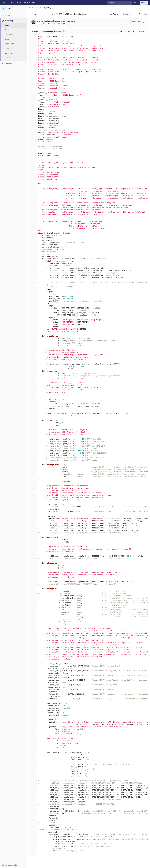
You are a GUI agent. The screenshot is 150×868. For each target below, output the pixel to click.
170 (33, 432)
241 (33, 598)
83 (33, 228)
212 (33, 530)
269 (33, 664)
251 (33, 621)
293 (33, 720)
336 (33, 820)
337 (33, 823)
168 (33, 427)
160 (33, 408)
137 (33, 355)
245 (33, 607)
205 (33, 514)
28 (33, 100)
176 (33, 446)
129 (33, 336)
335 (33, 818)
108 (33, 287)
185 (33, 467)
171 (33, 434)
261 (33, 645)
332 (33, 811)
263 (33, 649)
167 (33, 425)
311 (33, 762)
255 (33, 631)
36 (33, 118)
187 (33, 472)
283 (33, 696)
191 (33, 481)
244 (33, 605)
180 (33, 455)
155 (33, 397)
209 (33, 523)
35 (33, 116)
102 (33, 273)
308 (33, 755)
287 (33, 706)
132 (33, 343)
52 (33, 156)
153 (33, 392)
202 (33, 507)
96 (33, 259)
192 (33, 483)
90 (33, 245)
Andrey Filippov (43, 24)
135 (33, 350)
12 (33, 62)
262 (33, 647)
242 (33, 600)
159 (33, 406)
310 (33, 759)
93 (33, 252)
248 (33, 614)
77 (33, 214)
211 (33, 528)
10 (33, 57)
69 (33, 196)
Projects (11, 2)
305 (33, 748)
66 (33, 188)
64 (33, 184)
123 (33, 322)
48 (33, 146)
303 (33, 743)
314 (33, 769)
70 (33, 198)
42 (33, 132)
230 (33, 572)
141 (33, 364)
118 (33, 310)
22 (33, 86)
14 (33, 67)
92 (33, 249)
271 (33, 668)
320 (33, 783)
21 (33, 83)
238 (33, 591)
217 (33, 542)
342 (33, 834)
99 (33, 266)
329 (33, 804)
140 (33, 362)
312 (33, 764)
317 (33, 776)
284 (33, 699)
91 (33, 247)
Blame (126, 14)
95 (33, 256)
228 (33, 568)
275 (33, 678)
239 (33, 593)
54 (33, 160)
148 (33, 380)
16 (33, 71)
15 (33, 69)
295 (33, 724)
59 (33, 172)
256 (33, 633)
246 (33, 610)
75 (33, 210)
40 (33, 128)
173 (33, 439)
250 (33, 619)
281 (33, 692)
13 (33, 64)
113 (33, 298)
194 (33, 488)
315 (33, 771)
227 (33, 565)
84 (33, 231)
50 (33, 151)
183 (33, 462)
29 (33, 102)
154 (33, 394)
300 (33, 736)
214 (33, 535)
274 (33, 675)
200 (33, 502)
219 (33, 547)
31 (33, 107)
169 (33, 430)
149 (33, 383)
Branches (9, 35)
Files (7, 26)
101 (33, 270)
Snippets (27, 2)
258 (33, 638)
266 (33, 656)
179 (33, 453)
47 (33, 144)
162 (33, 413)
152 (33, 390)
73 (33, 205)
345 (33, 841)
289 (33, 710)
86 (33, 235)
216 (33, 539)
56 (33, 165)
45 (33, 139)
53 (33, 158)
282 (33, 694)
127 (33, 331)
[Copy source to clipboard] (121, 32)
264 (33, 652)
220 (33, 549)
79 (33, 219)
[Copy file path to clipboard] (64, 32)
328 (33, 802)
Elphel (32, 8)
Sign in (144, 3)
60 (33, 174)
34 (33, 114)
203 (33, 509)
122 (33, 320)
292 (33, 717)
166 (33, 422)
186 (33, 469)
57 (33, 167)
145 (33, 373)
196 (33, 493)
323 (33, 790)
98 (33, 263)
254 (33, 628)
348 (33, 848)
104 (33, 277)
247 (33, 612)
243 (33, 603)
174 (33, 441)
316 (33, 773)
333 (33, 813)
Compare (8, 53)
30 (33, 104)
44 (33, 137)
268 (33, 661)
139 (33, 359)
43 (33, 135)
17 (33, 74)
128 (33, 334)
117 (33, 308)
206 (33, 516)
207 (33, 518)
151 (33, 387)
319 (33, 780)
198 (33, 497)
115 (33, 303)
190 (33, 479)
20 (33, 81)
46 (33, 142)
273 (33, 673)
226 (33, 563)
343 (33, 837)
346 (33, 844)
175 (33, 444)
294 (33, 722)
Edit (135, 31)
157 (33, 401)
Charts (7, 58)
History (134, 14)
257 (33, 635)
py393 (60, 14)
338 (33, 825)
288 (33, 708)
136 (33, 352)
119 (33, 313)
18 (33, 76)
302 (33, 741)
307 (33, 752)
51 (33, 153)
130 (33, 338)
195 (33, 490)
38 (33, 123)
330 (33, 806)
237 (33, 589)
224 (33, 558)
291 (33, 715)
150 (33, 385)
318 (33, 778)
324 (33, 792)
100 (33, 268)
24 (33, 90)
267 (33, 659)
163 (33, 415)
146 (33, 376)
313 (33, 766)
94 (33, 254)
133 (33, 345)
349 (33, 851)
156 (33, 399)
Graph (7, 48)
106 (33, 282)
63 (33, 181)
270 (33, 666)
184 (33, 465)
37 (33, 121)
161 (33, 411)
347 (33, 846)
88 (33, 240)
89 (33, 242)
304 (33, 745)
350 (33, 853)
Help (34, 2)
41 (33, 130)
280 (33, 689)
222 (33, 554)
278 (33, 685)
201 (33, 504)
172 (33, 437)
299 (33, 734)
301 (33, 738)
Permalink (143, 14)
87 (33, 238)
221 (33, 551)
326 (33, 797)
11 (33, 60)
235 (33, 584)
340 (33, 830)
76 (33, 212)
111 (33, 294)
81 (33, 224)
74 (33, 207)
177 (33, 448)
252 (33, 624)
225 (33, 561)
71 (33, 200)
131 (33, 341)
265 (33, 654)
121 (33, 317)
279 (33, 687)
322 (33, 788)
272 (33, 671)
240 (33, 596)
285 (33, 701)
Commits (8, 30)
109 (33, 289)
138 (33, 357)
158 (33, 404)
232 (33, 577)
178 (33, 451)
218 (33, 544)
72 (33, 203)
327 (33, 799)
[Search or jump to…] (120, 3)
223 (33, 556)
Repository (47, 8)
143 (33, 369)
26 (33, 95)
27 (33, 97)
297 (33, 729)
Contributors (10, 44)
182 (33, 460)
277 (33, 682)
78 (33, 217)
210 (33, 525)
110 (33, 291)
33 (33, 111)
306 (33, 750)
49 (33, 149)
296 (33, 727)
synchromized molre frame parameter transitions (56, 21)
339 (33, 827)
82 (33, 226)
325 (33, 795)
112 (33, 296)
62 (33, 179)
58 (33, 170)
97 (33, 261)
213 (33, 532)
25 (33, 93)
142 (33, 366)
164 (33, 418)
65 (33, 186)
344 (33, 839)
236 (33, 586)
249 (33, 617)
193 (33, 486)
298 (33, 731)
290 (33, 713)
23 (33, 88)
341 (33, 832)
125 (33, 327)
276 (33, 680)
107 (33, 284)
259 (33, 640)
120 (33, 315)
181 (33, 458)
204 (33, 511)
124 (33, 324)
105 (33, 280)
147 (33, 378)
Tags (7, 39)
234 (33, 582)
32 (33, 109)
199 (33, 500)
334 (33, 816)
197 (33, 495)
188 (33, 474)
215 (33, 537)
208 (33, 521)
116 (33, 305)
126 (33, 329)
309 (33, 757)
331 (33, 809)
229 (33, 570)
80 (33, 221)
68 (33, 193)
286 (33, 703)
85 (33, 233)
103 (33, 275)
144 (33, 371)
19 (33, 79)
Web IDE (142, 31)
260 (33, 642)
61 (33, 177)
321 (33, 785)
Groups (19, 2)
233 (33, 579)
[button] (14, 865)
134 (33, 348)
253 (33, 626)
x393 (53, 14)
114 (33, 301)
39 (33, 125)
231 (33, 575)
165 (33, 420)
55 (33, 163)
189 (33, 476)
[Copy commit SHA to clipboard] (144, 22)
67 (33, 191)
